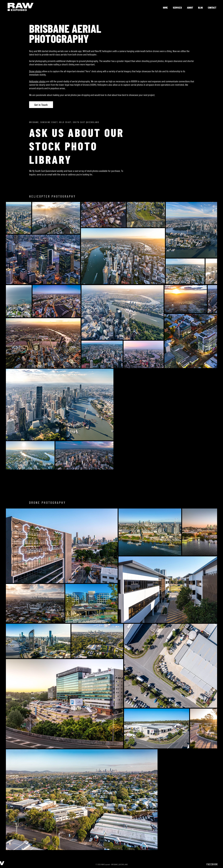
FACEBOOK (212, 864)
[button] (177, 8)
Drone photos (35, 71)
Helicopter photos (37, 81)
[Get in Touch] (41, 105)
